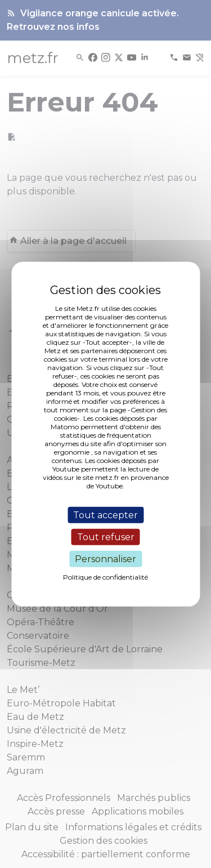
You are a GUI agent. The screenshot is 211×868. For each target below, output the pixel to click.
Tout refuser (106, 537)
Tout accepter (105, 515)
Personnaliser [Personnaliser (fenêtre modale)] (105, 559)
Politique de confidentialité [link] (105, 577)
